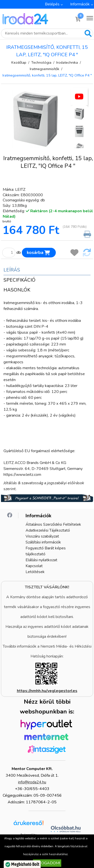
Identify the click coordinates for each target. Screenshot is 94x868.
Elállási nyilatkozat (41, 560)
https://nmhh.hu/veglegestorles (47, 691)
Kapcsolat (34, 566)
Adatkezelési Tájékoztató (48, 530)
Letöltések (35, 572)
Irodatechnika (67, 62)
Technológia (41, 62)
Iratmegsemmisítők (45, 69)
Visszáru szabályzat (42, 536)
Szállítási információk (43, 542)
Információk (80, 4)
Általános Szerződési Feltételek (53, 524)
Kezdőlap (19, 62)
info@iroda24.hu (32, 782)
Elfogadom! (47, 863)
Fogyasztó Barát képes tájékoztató (46, 551)
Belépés (52, 4)
